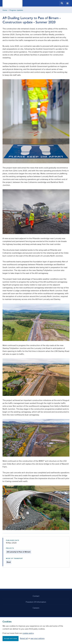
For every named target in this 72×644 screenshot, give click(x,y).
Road (9, 562)
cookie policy (28, 633)
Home (5, 10)
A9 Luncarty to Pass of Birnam (19, 552)
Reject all (24, 638)
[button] (62, 3)
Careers (36, 608)
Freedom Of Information (36, 602)
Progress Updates (16, 10)
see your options (38, 638)
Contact (36, 596)
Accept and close (11, 639)
